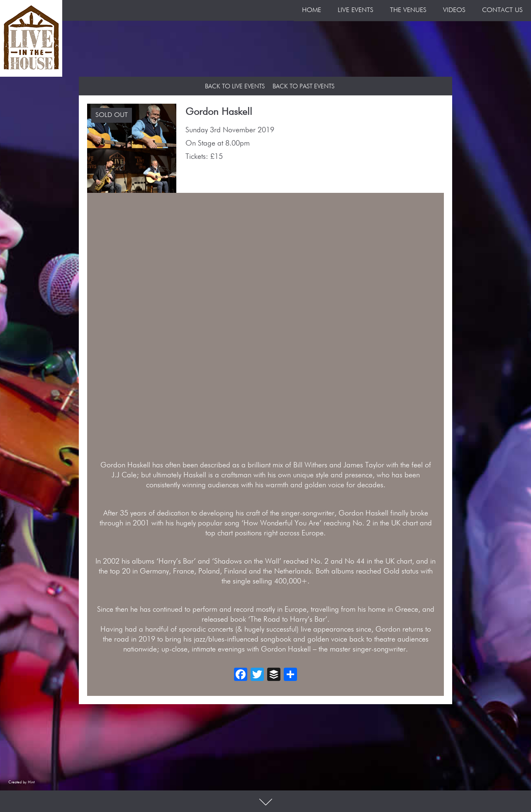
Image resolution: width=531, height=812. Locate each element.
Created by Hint (21, 782)
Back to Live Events (235, 86)
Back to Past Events (303, 86)
